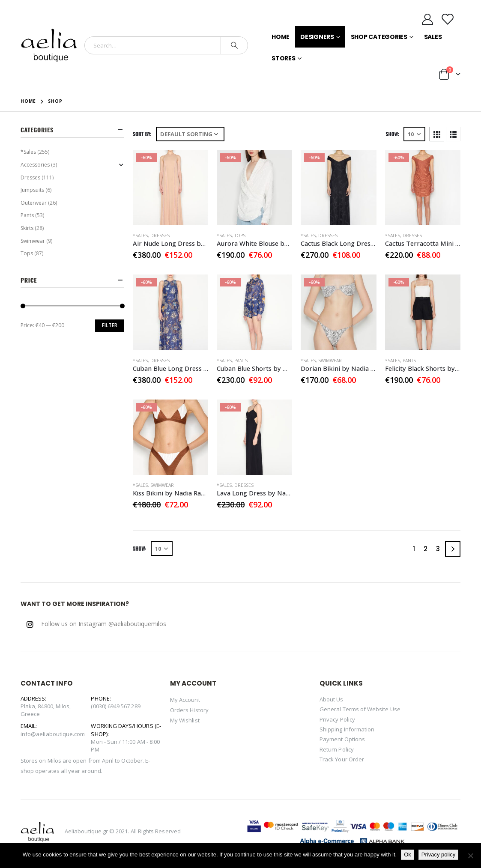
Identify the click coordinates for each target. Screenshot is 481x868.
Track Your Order (342, 759)
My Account (185, 700)
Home (281, 37)
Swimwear (330, 361)
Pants (241, 361)
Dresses (160, 236)
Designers (317, 37)
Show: (392, 134)
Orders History (189, 710)
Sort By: (142, 134)
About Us (332, 699)
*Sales (140, 236)
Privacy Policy (337, 719)
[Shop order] (190, 134)
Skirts (27, 228)
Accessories (35, 165)
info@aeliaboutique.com (53, 734)
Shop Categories (379, 37)
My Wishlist (185, 720)
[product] (170, 188)
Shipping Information (347, 729)
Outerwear (34, 203)
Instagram (30, 624)
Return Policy (337, 749)
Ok (408, 855)
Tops (240, 236)
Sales (433, 37)
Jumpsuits (32, 190)
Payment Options (342, 739)
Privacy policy (438, 855)
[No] (470, 856)
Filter (110, 325)
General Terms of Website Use (360, 709)
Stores (284, 58)
